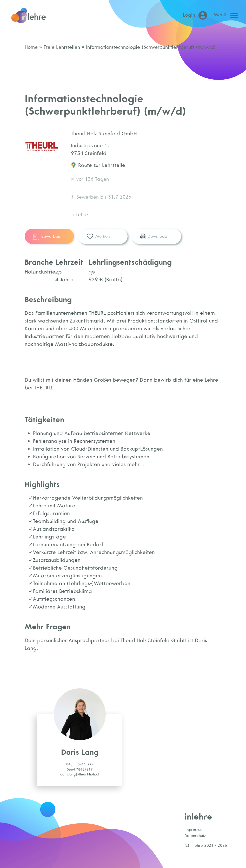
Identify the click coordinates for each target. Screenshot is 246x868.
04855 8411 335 (80, 764)
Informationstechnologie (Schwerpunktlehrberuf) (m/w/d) (150, 47)
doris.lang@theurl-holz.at (80, 774)
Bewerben (47, 237)
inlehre (198, 816)
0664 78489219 (80, 769)
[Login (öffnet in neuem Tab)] (196, 15)
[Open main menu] (227, 15)
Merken (98, 237)
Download (154, 237)
